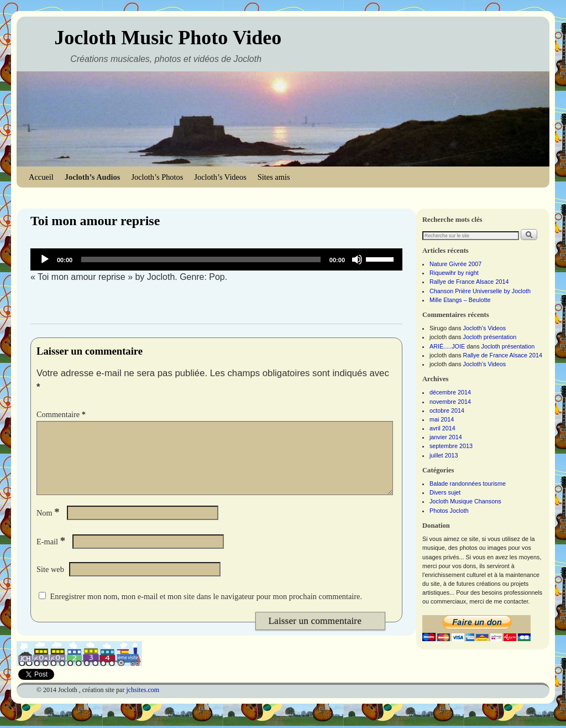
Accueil (41, 177)
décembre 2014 (450, 392)
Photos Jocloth (449, 511)
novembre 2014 (450, 402)
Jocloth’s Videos (220, 177)
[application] (216, 259)
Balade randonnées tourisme (468, 483)
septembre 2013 (451, 446)
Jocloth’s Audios (93, 177)
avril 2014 (442, 428)
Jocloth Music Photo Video (168, 38)
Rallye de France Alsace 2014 (469, 282)
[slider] (201, 259)
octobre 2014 (447, 410)
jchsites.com (143, 703)
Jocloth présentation (490, 337)
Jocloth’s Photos (157, 177)
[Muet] (357, 259)
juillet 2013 (444, 455)
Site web (50, 583)
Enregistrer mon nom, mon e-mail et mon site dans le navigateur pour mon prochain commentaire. (206, 610)
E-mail (52, 555)
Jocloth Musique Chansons (465, 501)
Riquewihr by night (454, 273)
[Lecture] (45, 259)
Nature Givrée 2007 (455, 264)
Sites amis (274, 177)
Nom (49, 526)
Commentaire (62, 414)
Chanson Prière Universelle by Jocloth (480, 291)
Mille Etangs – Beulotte (460, 300)
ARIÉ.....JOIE (447, 346)
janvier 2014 (446, 437)
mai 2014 (442, 419)
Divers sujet (445, 492)
